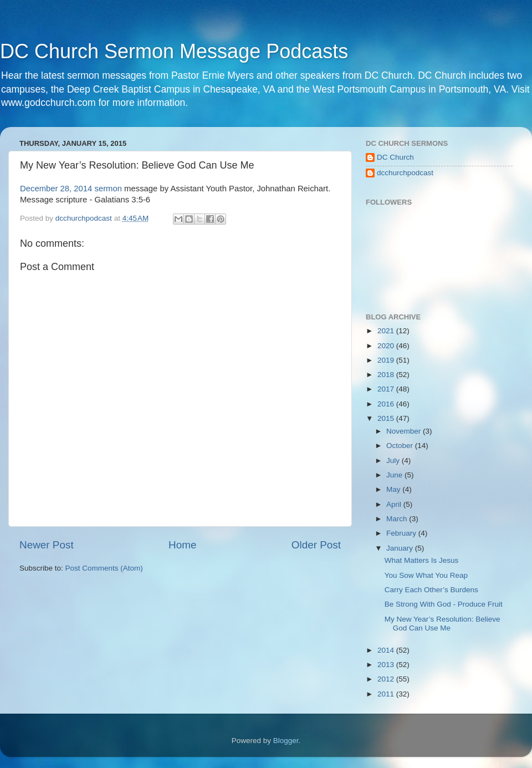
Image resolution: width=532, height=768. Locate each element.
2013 (387, 665)
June (395, 475)
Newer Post (47, 545)
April (395, 504)
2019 (387, 360)
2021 (387, 331)
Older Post (316, 545)
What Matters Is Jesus (422, 560)
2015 (387, 418)
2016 (387, 404)
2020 (387, 346)
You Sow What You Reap (426, 575)
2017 (387, 389)
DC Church (395, 157)
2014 (387, 650)
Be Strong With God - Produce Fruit (444, 604)
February (402, 533)
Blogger (286, 741)
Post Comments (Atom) (104, 568)
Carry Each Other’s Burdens (431, 590)
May (394, 489)
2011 (387, 694)
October (401, 446)
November (405, 431)
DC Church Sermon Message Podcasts (174, 51)
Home (182, 545)
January (401, 548)
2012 (387, 679)
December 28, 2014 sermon (71, 189)
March (398, 519)
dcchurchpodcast (405, 173)
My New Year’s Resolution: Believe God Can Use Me (443, 624)
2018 (387, 375)
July (394, 461)
